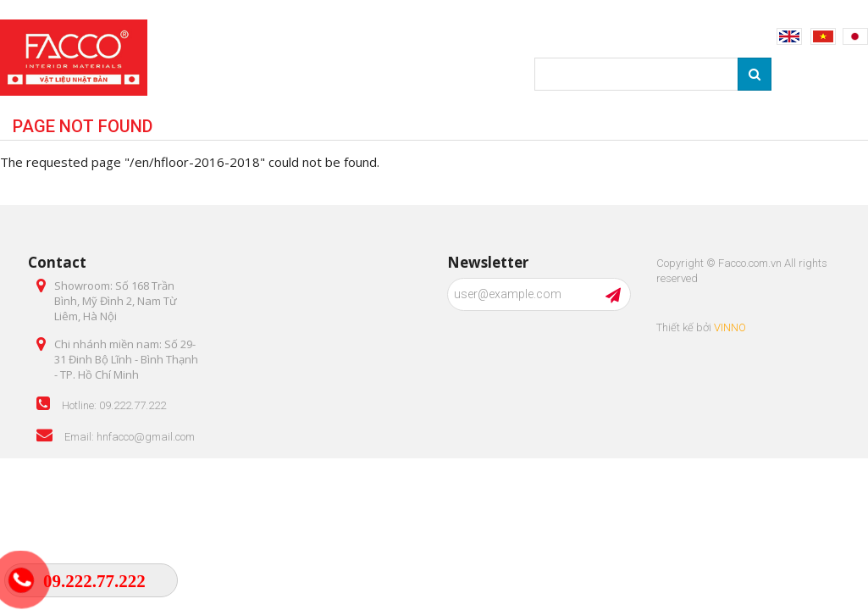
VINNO (730, 327)
